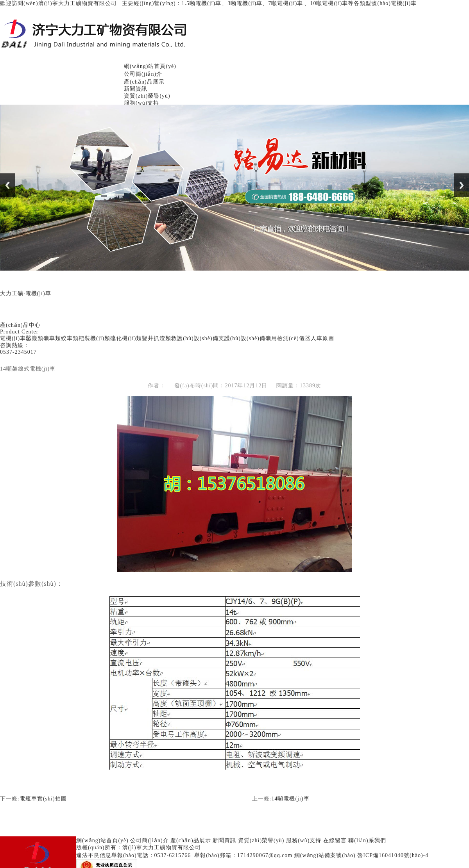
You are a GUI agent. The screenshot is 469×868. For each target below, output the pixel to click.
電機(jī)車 (13, 338)
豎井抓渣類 (157, 338)
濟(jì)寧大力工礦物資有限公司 (162, 848)
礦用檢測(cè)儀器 (288, 338)
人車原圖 (322, 338)
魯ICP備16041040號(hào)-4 (393, 855)
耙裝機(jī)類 (94, 338)
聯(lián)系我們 (367, 840)
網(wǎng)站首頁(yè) (150, 66)
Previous (7, 185)
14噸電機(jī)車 (290, 799)
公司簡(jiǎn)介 (143, 74)
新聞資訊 (136, 89)
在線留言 (335, 840)
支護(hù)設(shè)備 (242, 338)
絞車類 (70, 338)
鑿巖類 (35, 338)
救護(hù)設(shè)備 (195, 338)
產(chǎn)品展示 (144, 82)
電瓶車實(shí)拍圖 (43, 799)
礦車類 (52, 338)
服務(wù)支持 (141, 103)
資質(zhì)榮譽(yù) (147, 96)
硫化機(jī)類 (126, 338)
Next (462, 185)
